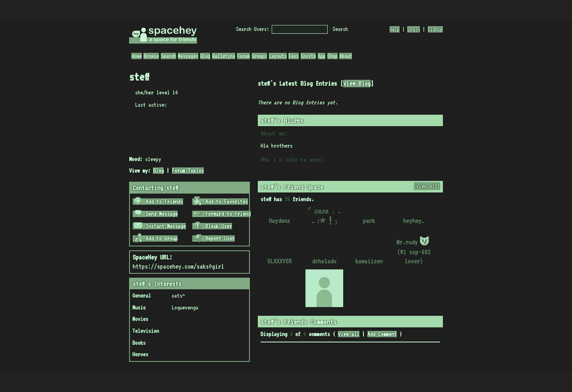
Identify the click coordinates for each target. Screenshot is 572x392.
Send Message (156, 214)
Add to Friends (158, 202)
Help (395, 29)
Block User (213, 226)
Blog (205, 56)
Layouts (278, 56)
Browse (151, 56)
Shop (332, 56)
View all (349, 334)
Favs (294, 56)
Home (137, 56)
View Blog (357, 84)
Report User (214, 238)
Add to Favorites (221, 202)
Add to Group (156, 238)
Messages (188, 56)
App (322, 56)
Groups (259, 56)
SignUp (435, 29)
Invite (308, 56)
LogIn (414, 29)
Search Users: (253, 29)
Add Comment (382, 334)
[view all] (427, 186)
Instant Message (160, 226)
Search (340, 29)
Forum (243, 56)
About (346, 56)
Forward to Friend (222, 214)
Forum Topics (188, 171)
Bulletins (224, 56)
